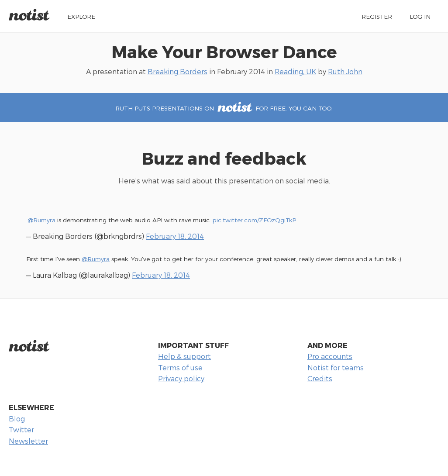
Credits (320, 378)
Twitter (21, 429)
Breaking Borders (177, 71)
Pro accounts (330, 356)
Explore (81, 16)
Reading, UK (295, 71)
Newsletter (28, 441)
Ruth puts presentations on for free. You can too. (224, 108)
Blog (17, 419)
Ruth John (345, 71)
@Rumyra (41, 220)
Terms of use (180, 367)
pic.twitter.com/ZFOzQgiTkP (254, 220)
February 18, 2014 (175, 236)
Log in (420, 16)
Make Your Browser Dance (224, 51)
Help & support (184, 356)
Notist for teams (336, 367)
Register (377, 16)
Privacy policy (181, 378)
